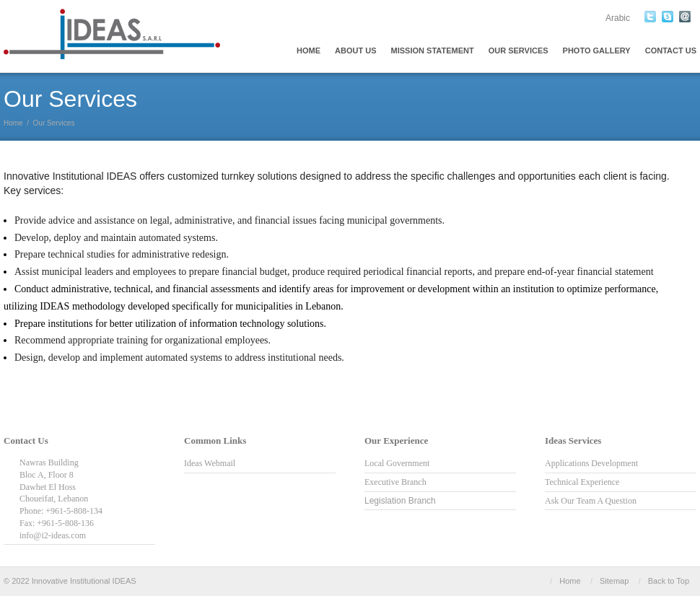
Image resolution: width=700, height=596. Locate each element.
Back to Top (669, 581)
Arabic (618, 18)
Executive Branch (395, 482)
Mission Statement (433, 51)
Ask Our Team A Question (591, 501)
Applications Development (591, 463)
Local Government (397, 463)
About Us (355, 51)
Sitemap (614, 581)
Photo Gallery (597, 51)
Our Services (519, 51)
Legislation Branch (400, 501)
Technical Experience (582, 482)
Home (309, 51)
